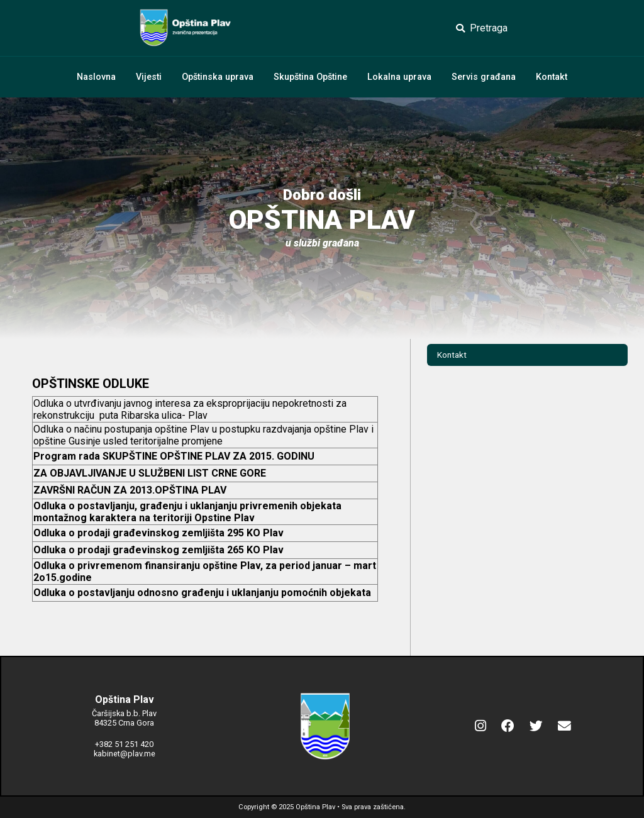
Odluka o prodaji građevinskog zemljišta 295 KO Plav (158, 533)
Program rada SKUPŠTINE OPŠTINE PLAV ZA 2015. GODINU (174, 456)
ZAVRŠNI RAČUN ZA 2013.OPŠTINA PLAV (130, 490)
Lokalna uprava (399, 77)
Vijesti (149, 77)
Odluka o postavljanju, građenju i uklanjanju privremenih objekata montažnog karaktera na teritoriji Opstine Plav (187, 512)
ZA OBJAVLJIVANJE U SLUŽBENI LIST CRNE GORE (150, 473)
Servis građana (484, 77)
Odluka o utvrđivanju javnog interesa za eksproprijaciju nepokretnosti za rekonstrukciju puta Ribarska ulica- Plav (190, 409)
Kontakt (552, 77)
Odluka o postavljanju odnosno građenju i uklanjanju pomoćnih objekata (202, 593)
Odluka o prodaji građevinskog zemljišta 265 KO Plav (158, 550)
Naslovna (96, 77)
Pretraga (482, 28)
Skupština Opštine (310, 77)
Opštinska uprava (218, 77)
